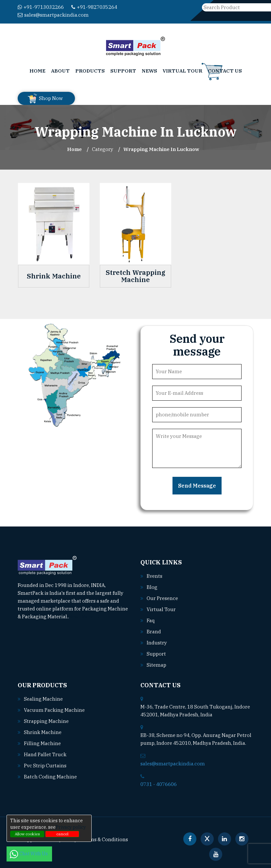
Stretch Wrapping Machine (135, 276)
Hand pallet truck (45, 754)
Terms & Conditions (105, 839)
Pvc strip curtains (45, 766)
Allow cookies (27, 834)
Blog (152, 587)
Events (154, 576)
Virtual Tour (182, 71)
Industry (157, 643)
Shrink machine (43, 732)
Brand (154, 632)
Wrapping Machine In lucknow (161, 149)
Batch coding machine (50, 777)
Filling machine (42, 743)
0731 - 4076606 (159, 784)
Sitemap (156, 665)
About (60, 71)
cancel (62, 834)
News (149, 71)
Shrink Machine (54, 276)
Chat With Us (29, 854)
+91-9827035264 (94, 7)
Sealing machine (43, 699)
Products (90, 71)
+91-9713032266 (41, 7)
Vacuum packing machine (54, 710)
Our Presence (162, 598)
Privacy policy (71, 827)
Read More (84, 617)
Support (123, 71)
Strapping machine (46, 721)
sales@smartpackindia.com (53, 15)
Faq (151, 620)
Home (37, 71)
